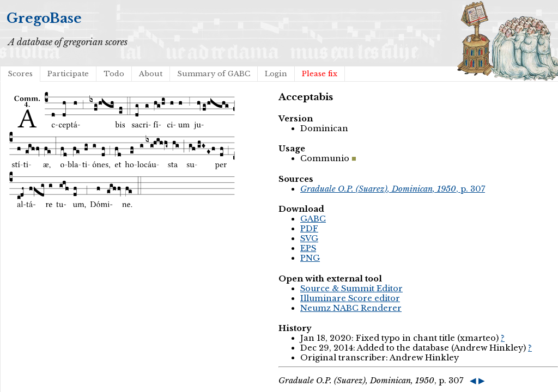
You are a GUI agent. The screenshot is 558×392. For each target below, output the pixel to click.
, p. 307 (393, 189)
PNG (310, 258)
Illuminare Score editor (350, 298)
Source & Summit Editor (351, 289)
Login (276, 74)
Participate (68, 74)
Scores (20, 74)
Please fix (320, 74)
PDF (309, 229)
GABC (313, 219)
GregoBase (44, 18)
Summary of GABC (214, 74)
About (151, 74)
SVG (309, 238)
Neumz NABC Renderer (351, 308)
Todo (114, 74)
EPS (308, 248)
